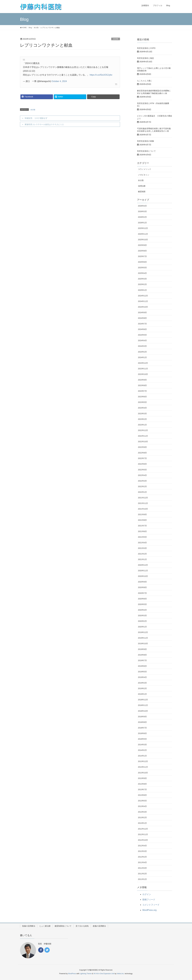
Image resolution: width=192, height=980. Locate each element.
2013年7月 (142, 789)
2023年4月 (142, 408)
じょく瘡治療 (45, 926)
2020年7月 (142, 593)
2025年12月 (143, 228)
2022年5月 (142, 470)
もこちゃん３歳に (145, 81)
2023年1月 (142, 425)
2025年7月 (142, 256)
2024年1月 (142, 357)
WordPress (72, 974)
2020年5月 (142, 604)
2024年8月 (142, 318)
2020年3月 (142, 616)
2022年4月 (142, 475)
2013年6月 (142, 795)
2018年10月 (143, 711)
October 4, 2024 (59, 81)
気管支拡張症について (146, 151)
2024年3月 (142, 346)
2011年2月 (142, 874)
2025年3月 (142, 279)
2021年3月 (142, 548)
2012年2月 (142, 857)
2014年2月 (142, 750)
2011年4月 (142, 862)
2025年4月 (142, 273)
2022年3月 (142, 481)
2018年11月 (143, 705)
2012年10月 (143, 840)
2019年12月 (143, 632)
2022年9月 (142, 447)
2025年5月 (142, 268)
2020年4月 (142, 610)
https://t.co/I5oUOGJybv (101, 75)
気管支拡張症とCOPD (146, 48)
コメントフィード (151, 905)
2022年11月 (143, 436)
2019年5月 (142, 672)
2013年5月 (142, 801)
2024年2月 (142, 352)
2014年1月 (142, 756)
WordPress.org (149, 910)
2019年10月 (143, 644)
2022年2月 (142, 486)
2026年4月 (142, 206)
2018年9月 (142, 717)
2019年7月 (142, 660)
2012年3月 (142, 851)
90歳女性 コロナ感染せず (36, 118)
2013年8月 (142, 784)
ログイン (147, 894)
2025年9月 (142, 245)
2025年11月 (143, 234)
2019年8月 (142, 655)
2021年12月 (143, 498)
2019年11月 (143, 638)
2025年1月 (142, 290)
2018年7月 (142, 728)
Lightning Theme (86, 974)
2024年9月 (142, 312)
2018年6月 (142, 733)
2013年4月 (142, 806)
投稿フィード (149, 900)
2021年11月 (143, 503)
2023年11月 (143, 369)
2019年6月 (142, 666)
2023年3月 (142, 414)
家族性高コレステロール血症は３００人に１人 (44, 124)
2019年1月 (142, 694)
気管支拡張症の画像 (145, 141)
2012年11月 (143, 834)
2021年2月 (142, 554)
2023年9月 (142, 380)
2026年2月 (142, 217)
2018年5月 (142, 739)
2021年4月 (142, 543)
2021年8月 (142, 520)
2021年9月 (142, 514)
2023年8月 (142, 385)
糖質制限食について (63, 926)
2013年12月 (143, 761)
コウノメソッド (145, 169)
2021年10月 (143, 509)
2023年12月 (143, 363)
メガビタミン (144, 175)
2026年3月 (142, 211)
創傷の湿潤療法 (99, 926)
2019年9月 (142, 649)
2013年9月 (142, 778)
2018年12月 (143, 700)
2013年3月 (142, 812)
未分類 (116, 39)
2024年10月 (143, 307)
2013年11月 (143, 767)
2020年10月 (143, 576)
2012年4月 (142, 846)
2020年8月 (142, 587)
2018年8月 (142, 722)
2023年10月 (143, 374)
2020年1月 (142, 627)
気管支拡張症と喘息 (145, 58)
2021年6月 (142, 531)
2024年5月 (142, 335)
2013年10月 (143, 773)
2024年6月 (142, 329)
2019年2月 (142, 688)
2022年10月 (143, 442)
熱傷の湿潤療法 (29, 926)
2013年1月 (142, 823)
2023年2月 (142, 419)
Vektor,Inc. (121, 974)
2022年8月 (142, 453)
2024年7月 (142, 324)
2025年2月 (142, 284)
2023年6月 (142, 397)
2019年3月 (142, 683)
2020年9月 (142, 582)
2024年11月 (143, 301)
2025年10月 (143, 240)
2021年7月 (142, 526)
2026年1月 (142, 223)
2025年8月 (142, 251)
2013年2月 (142, 817)
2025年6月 (142, 262)
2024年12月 (143, 296)
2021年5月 (142, 537)
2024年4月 (142, 340)
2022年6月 (142, 464)
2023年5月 (142, 402)
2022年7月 (142, 458)
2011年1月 (142, 879)
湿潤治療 (142, 186)
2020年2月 (142, 621)
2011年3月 (142, 868)
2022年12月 (143, 430)
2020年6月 (142, 599)
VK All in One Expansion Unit (104, 974)
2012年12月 (143, 829)
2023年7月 (142, 391)
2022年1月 (142, 492)
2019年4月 (142, 677)
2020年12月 (143, 565)
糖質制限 (142, 192)
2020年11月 (143, 571)
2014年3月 (142, 745)
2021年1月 (142, 559)
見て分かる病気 (82, 926)
